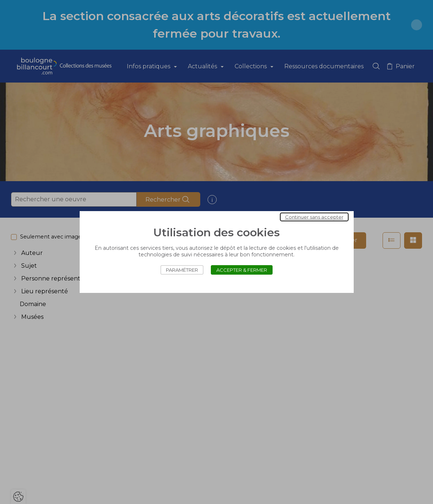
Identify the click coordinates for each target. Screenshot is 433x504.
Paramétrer (182, 270)
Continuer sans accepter (314, 217)
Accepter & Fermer (242, 270)
